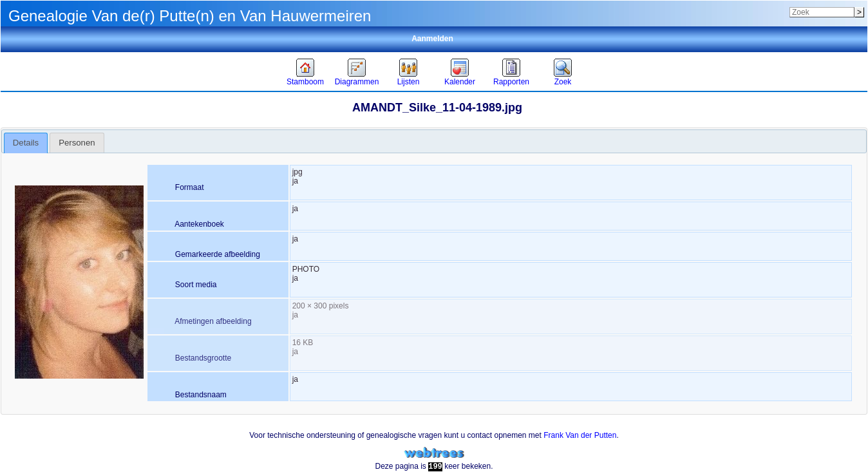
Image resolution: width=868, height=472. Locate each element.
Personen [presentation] (77, 143)
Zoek (563, 82)
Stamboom (305, 82)
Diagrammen (357, 82)
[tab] (26, 143)
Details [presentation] (26, 143)
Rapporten (511, 82)
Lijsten (409, 82)
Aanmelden (432, 39)
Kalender (460, 82)
